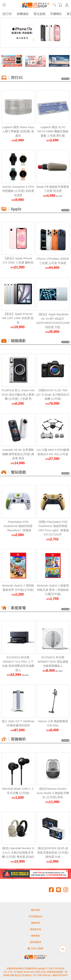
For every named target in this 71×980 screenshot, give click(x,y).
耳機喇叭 (56, 14)
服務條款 (36, 936)
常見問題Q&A (35, 916)
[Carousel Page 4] (42, 40)
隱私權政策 (36, 942)
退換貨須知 (36, 929)
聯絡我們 (36, 923)
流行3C (7, 14)
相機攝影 (23, 14)
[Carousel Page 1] (29, 40)
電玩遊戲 (39, 14)
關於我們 (36, 910)
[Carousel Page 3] (38, 40)
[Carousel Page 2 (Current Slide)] (34, 40)
